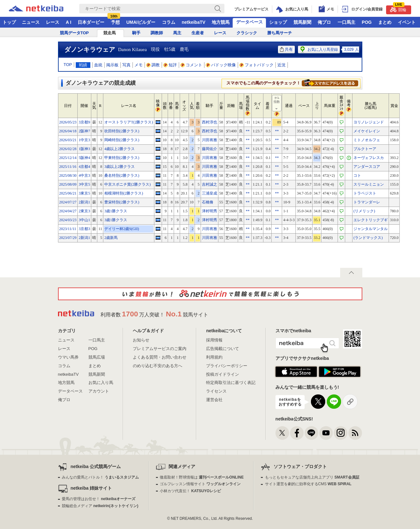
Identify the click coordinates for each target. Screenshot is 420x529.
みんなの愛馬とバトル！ (100, 477)
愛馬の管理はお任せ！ (99, 499)
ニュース (31, 22)
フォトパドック (257, 65)
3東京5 (84, 193)
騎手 (136, 33)
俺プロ (324, 22)
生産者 (198, 33)
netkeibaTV (194, 22)
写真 (126, 65)
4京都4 (84, 167)
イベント (407, 22)
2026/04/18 (68, 131)
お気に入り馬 (101, 383)
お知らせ (141, 340)
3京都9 (84, 122)
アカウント (99, 391)
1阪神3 (84, 149)
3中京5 (84, 184)
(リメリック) (364, 211)
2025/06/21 (68, 193)
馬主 (177, 33)
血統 (98, 65)
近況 (281, 65)
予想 (115, 22)
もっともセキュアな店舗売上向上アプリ (312, 477)
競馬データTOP (74, 33)
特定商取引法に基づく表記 (231, 383)
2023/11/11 (68, 229)
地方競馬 (221, 22)
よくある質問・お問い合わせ (160, 357)
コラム (169, 22)
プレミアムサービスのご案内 (160, 349)
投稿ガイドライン (223, 374)
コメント (191, 65)
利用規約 (214, 357)
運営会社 (214, 400)
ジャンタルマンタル (371, 229)
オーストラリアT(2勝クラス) (129, 122)
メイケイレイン (367, 131)
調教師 (157, 33)
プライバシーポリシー (227, 366)
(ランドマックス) (368, 238)
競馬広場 (97, 357)
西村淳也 (210, 122)
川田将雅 (210, 140)
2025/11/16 (68, 167)
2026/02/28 (68, 149)
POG (367, 22)
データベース (249, 22)
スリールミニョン (369, 184)
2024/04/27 (68, 211)
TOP (68, 65)
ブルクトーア (365, 149)
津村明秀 (210, 211)
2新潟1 (84, 202)
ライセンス (216, 391)
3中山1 (84, 220)
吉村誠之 (210, 184)
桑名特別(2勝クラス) (122, 175)
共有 (286, 49)
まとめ (385, 22)
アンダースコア (367, 167)
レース (53, 22)
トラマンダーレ (367, 202)
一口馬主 (346, 22)
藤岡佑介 (210, 149)
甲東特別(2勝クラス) (122, 158)
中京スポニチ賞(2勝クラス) (127, 184)
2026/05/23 (68, 122)
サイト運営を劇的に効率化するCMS (308, 484)
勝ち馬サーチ (280, 33)
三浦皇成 (210, 193)
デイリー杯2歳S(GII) (122, 229)
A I (69, 22)
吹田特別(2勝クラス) (122, 131)
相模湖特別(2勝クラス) (124, 193)
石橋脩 (208, 202)
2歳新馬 (111, 238)
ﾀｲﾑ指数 (277, 103)
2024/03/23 (68, 220)
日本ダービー (91, 22)
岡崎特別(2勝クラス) (122, 140)
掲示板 (112, 65)
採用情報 (214, 340)
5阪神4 (84, 158)
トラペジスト (365, 193)
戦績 (83, 65)
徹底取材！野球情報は (202, 477)
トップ (9, 22)
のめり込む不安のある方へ (158, 366)
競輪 (398, 9)
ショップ (278, 22)
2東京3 (84, 211)
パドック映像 (221, 65)
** (248, 131)
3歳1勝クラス (116, 211)
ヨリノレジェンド (369, 122)
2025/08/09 (68, 184)
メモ (139, 65)
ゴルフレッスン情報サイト (200, 484)
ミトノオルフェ (367, 140)
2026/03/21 (68, 140)
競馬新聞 (302, 22)
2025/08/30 (68, 175)
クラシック (247, 33)
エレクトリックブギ (371, 220)
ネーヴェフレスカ (369, 158)
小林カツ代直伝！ (190, 491)
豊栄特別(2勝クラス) (122, 202)
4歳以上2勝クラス (120, 149)
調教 (153, 65)
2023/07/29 (68, 238)
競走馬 (110, 33)
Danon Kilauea (132, 50)
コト (357, 175)
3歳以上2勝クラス (120, 167)
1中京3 (84, 140)
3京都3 (84, 229)
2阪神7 (84, 131)
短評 (170, 65)
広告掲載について (223, 349)
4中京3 (84, 175)
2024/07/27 (68, 202)
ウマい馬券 (68, 357)
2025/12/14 (68, 158)
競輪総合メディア (100, 506)
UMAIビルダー (141, 22)
